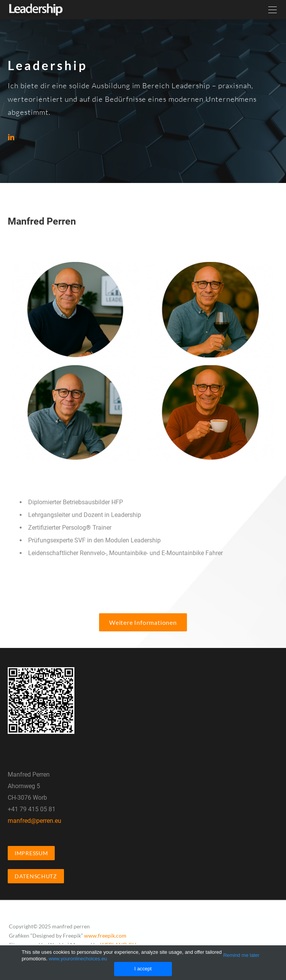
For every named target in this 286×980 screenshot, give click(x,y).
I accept (143, 969)
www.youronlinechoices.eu (78, 959)
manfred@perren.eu (34, 821)
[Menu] (273, 10)
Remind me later (241, 955)
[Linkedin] (11, 137)
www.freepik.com (105, 936)
